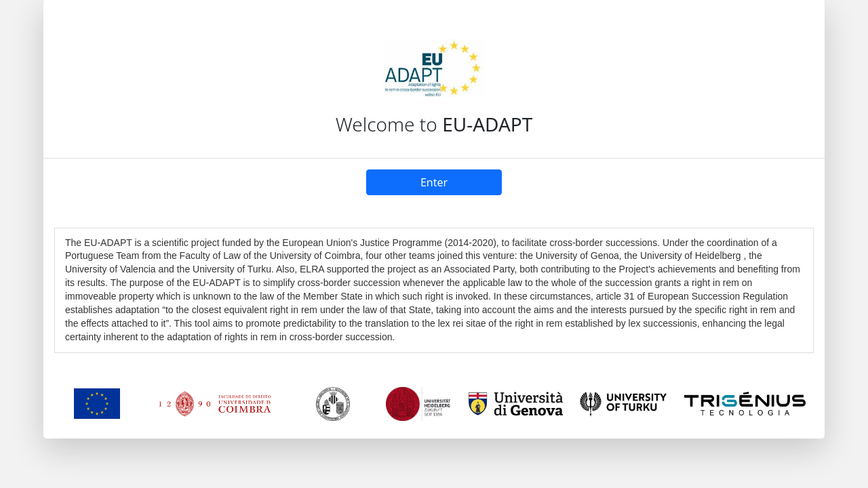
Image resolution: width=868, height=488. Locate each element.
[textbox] (434, 290)
